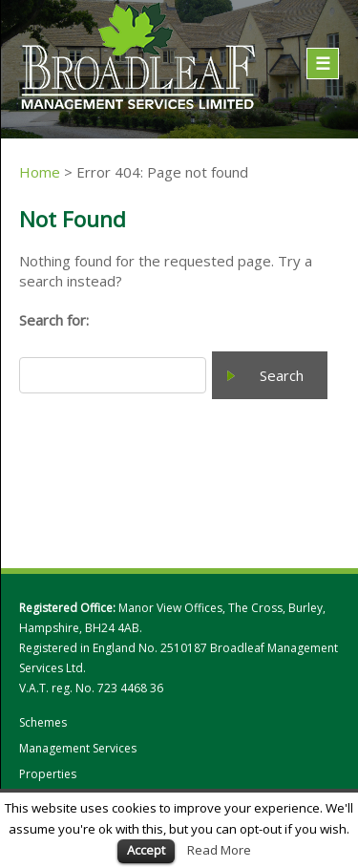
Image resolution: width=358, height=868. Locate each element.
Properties (48, 774)
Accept (146, 850)
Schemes (43, 723)
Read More (219, 850)
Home (40, 172)
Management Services (78, 749)
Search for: (54, 320)
